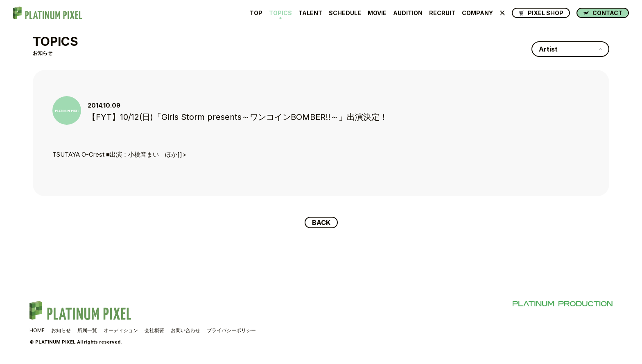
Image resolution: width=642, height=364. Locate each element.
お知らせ (61, 330)
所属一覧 (87, 330)
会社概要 (154, 330)
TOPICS (280, 13)
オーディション (121, 330)
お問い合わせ (185, 330)
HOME (37, 330)
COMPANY (477, 13)
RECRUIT (442, 13)
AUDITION (408, 13)
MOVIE (377, 13)
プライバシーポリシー (231, 330)
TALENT (310, 13)
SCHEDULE (345, 13)
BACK (321, 222)
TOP (256, 13)
